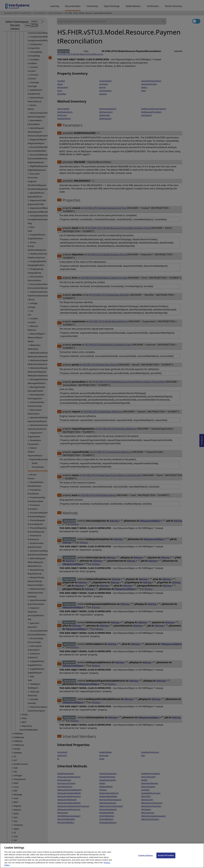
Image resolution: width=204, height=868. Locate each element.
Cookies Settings (146, 858)
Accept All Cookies (166, 858)
